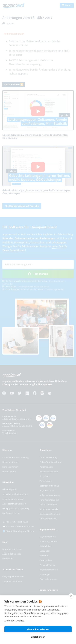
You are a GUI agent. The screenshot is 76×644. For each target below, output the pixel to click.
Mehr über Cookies (14, 621)
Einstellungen (38, 637)
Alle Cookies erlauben (38, 629)
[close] (71, 596)
